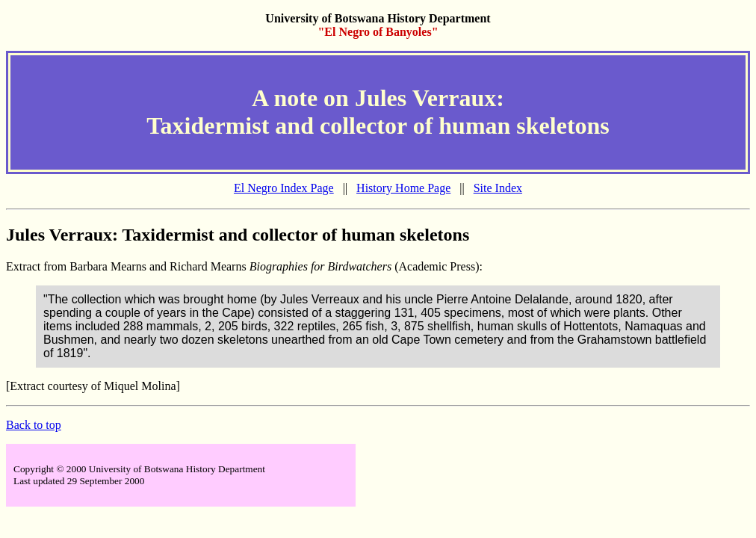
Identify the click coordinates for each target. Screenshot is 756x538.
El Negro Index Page (284, 188)
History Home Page (403, 188)
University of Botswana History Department (378, 18)
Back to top (34, 425)
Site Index (498, 188)
